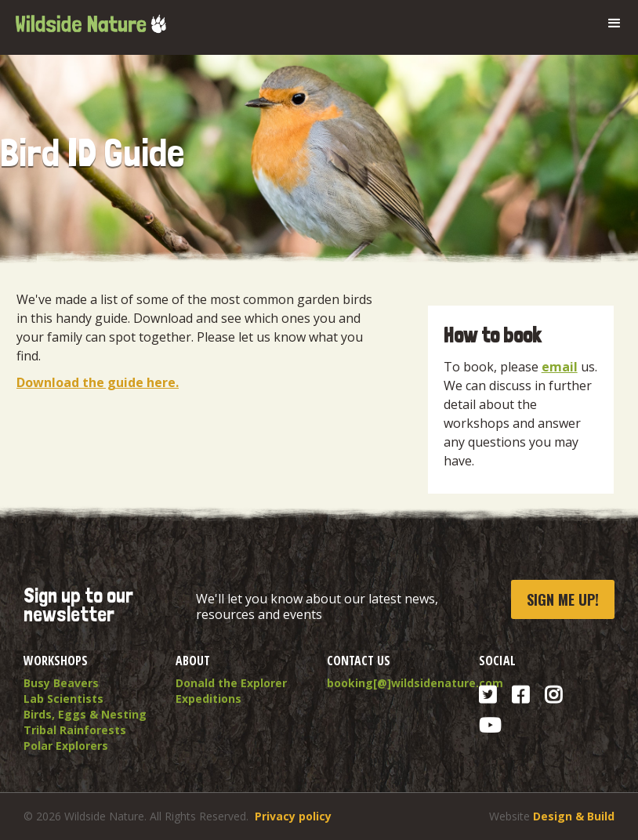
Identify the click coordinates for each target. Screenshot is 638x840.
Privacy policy (293, 816)
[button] (614, 24)
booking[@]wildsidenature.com (395, 683)
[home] (90, 18)
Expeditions (208, 699)
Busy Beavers (61, 683)
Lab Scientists (63, 699)
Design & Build (574, 816)
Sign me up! (563, 599)
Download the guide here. (98, 382)
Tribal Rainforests (75, 730)
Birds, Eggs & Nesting (85, 714)
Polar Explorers (66, 746)
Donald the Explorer (231, 683)
